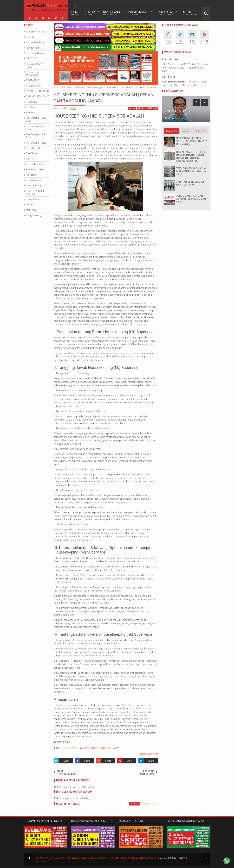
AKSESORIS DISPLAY (37, 31)
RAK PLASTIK (33, 85)
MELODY (31, 58)
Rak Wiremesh (34, 180)
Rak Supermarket (35, 169)
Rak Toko (31, 174)
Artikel (190, 13)
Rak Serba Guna (35, 164)
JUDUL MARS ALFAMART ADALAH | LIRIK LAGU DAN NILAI (191, 198)
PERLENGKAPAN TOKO (35, 65)
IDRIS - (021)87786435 (177, 110)
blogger (145, 803)
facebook (135, 803)
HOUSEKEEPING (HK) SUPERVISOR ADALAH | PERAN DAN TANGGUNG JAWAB (105, 97)
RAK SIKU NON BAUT (37, 96)
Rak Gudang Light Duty (35, 127)
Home (75, 13)
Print (142, 108)
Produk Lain (166, 13)
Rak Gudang (111, 13)
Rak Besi (31, 112)
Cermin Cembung (35, 42)
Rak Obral (31, 153)
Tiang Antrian (33, 199)
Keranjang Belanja (35, 52)
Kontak (90, 13)
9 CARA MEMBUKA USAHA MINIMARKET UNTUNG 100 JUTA (191, 170)
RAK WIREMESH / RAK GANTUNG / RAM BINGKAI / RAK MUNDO (192, 140)
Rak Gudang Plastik (36, 142)
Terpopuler (171, 130)
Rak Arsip (31, 107)
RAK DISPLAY (33, 80)
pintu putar (32, 209)
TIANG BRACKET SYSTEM (35, 192)
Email (153, 108)
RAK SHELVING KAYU (37, 90)
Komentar (201, 130)
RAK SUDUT (32, 101)
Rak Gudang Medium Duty (37, 135)
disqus (153, 803)
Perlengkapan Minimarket (33, 73)
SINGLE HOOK (34, 185)
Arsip (186, 130)
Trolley (29, 204)
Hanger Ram (33, 47)
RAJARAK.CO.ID (69, 747)
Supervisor (152, 753)
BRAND (30, 36)
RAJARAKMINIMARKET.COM (101, 747)
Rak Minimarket (139, 13)
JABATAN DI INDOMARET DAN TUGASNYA (190, 183)
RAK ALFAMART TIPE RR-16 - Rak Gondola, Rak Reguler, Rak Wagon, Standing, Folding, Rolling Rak (192, 156)
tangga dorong (34, 215)
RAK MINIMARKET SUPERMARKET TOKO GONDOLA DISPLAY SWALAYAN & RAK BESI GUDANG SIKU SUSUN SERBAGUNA (101, 857)
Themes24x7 (42, 860)
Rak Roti (30, 158)
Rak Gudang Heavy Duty (36, 119)
